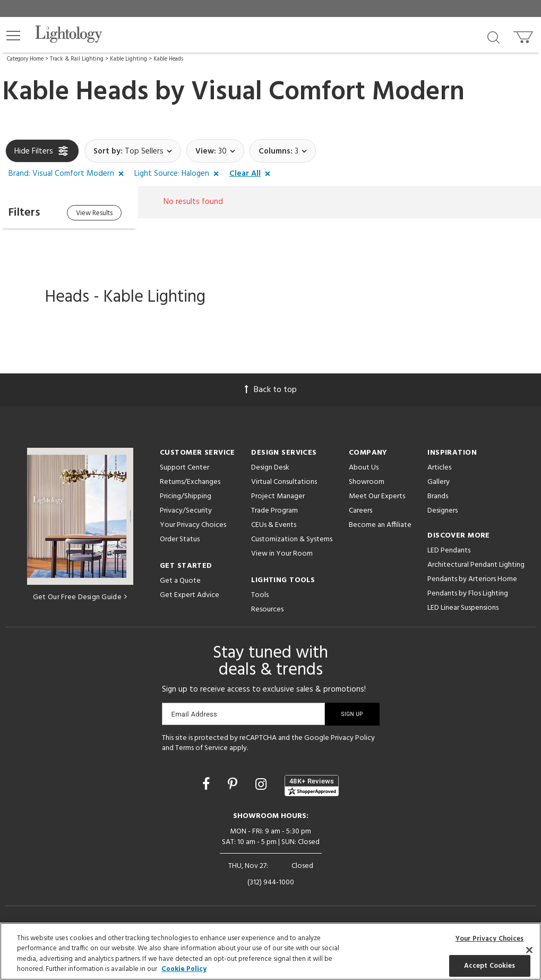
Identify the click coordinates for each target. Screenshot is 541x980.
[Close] (529, 950)
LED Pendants (449, 551)
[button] (13, 36)
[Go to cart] (524, 35)
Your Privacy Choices (193, 526)
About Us (364, 468)
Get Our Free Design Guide (80, 597)
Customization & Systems (292, 539)
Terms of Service (201, 748)
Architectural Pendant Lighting (476, 565)
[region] (270, 951)
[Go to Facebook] (208, 786)
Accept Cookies (490, 965)
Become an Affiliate (380, 525)
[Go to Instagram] (263, 786)
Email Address (195, 714)
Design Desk (270, 468)
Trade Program (274, 511)
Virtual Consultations (284, 482)
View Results (94, 213)
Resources (267, 610)
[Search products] (493, 37)
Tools (260, 595)
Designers (443, 511)
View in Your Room (282, 554)
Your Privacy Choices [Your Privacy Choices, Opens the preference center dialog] (490, 939)
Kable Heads (168, 59)
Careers (360, 511)
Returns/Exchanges (190, 482)
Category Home (25, 59)
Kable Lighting (128, 59)
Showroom (367, 482)
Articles (439, 468)
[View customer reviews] (312, 786)
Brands (438, 496)
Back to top (271, 390)
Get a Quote (180, 581)
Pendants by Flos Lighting (468, 594)
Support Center (184, 468)
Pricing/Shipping (186, 496)
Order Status (180, 539)
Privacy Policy (353, 738)
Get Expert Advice (190, 595)
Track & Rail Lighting (77, 59)
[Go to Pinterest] (234, 786)
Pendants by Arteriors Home (472, 579)
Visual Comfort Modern (328, 92)
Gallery (439, 482)
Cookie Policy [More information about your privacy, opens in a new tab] (184, 969)
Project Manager (278, 496)
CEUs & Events (274, 525)
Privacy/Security (186, 511)
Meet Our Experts (377, 496)
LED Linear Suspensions (463, 608)
